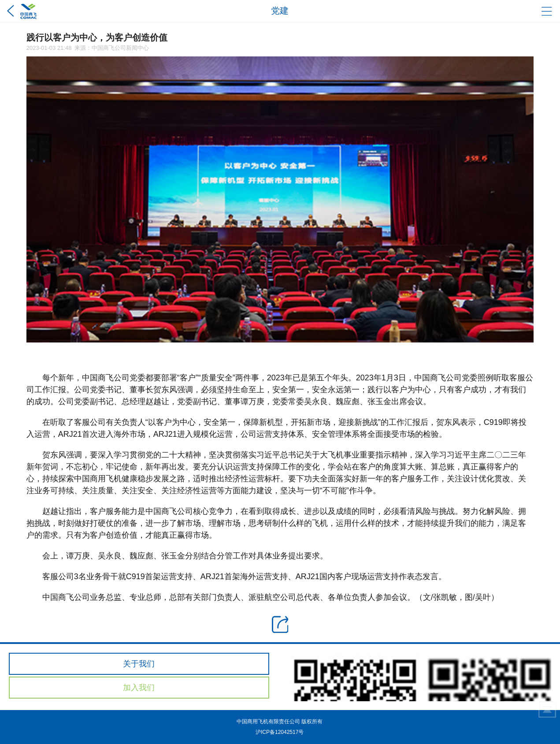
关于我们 (139, 664)
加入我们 (139, 688)
